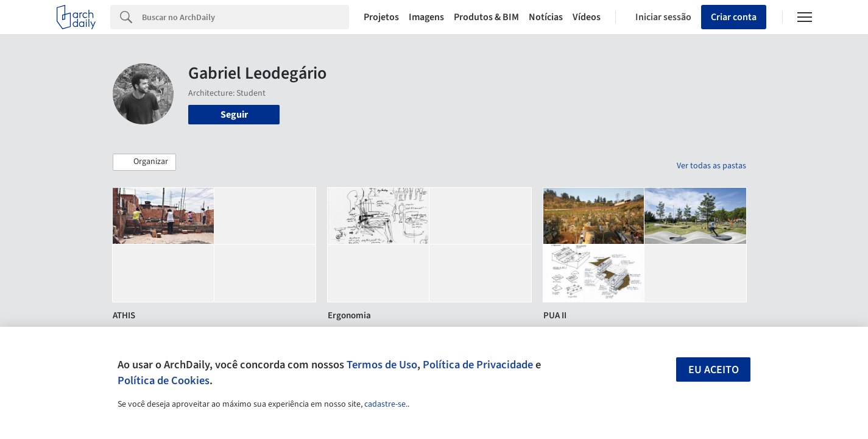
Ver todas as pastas (711, 166)
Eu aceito (714, 370)
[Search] (246, 17)
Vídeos (587, 17)
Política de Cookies (164, 380)
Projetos (381, 17)
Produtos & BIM (486, 17)
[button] (144, 162)
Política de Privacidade (478, 365)
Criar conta (734, 17)
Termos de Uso (382, 365)
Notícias (546, 17)
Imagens (426, 17)
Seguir (234, 115)
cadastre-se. (386, 404)
